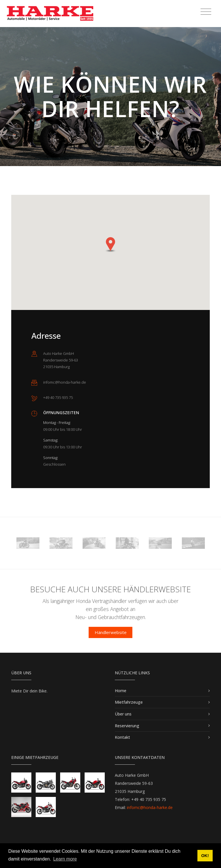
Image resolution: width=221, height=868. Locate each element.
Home (121, 691)
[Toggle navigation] (206, 12)
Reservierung (127, 726)
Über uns (123, 714)
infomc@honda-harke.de (150, 807)
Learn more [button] (65, 859)
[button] (110, 245)
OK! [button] (205, 856)
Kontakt (122, 737)
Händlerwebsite (111, 632)
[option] (28, 543)
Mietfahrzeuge (129, 702)
